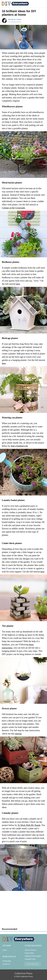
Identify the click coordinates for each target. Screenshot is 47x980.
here (18, 284)
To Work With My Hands (29, 825)
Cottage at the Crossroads (13, 208)
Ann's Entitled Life (19, 446)
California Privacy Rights (33, 956)
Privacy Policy (29, 953)
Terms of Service (30, 950)
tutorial (18, 734)
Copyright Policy (30, 959)
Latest (5, 950)
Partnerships (7, 961)
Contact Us (6, 964)
